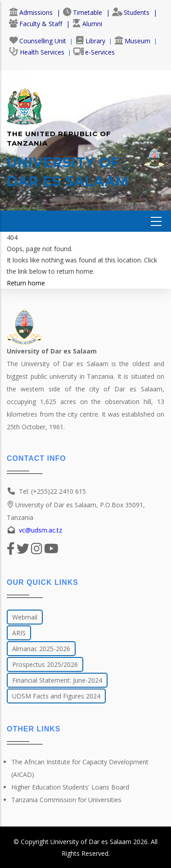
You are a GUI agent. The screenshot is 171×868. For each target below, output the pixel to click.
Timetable (82, 12)
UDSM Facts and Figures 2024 (56, 696)
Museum (132, 41)
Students (131, 12)
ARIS (19, 633)
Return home (26, 283)
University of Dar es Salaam (91, 842)
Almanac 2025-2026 (41, 649)
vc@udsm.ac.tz (40, 530)
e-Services (94, 52)
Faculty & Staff (36, 24)
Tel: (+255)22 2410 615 (52, 491)
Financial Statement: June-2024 (57, 680)
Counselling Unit (38, 41)
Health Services (37, 52)
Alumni (87, 24)
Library (90, 41)
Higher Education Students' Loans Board (70, 787)
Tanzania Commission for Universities (66, 800)
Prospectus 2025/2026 (45, 664)
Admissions (31, 12)
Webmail (25, 617)
